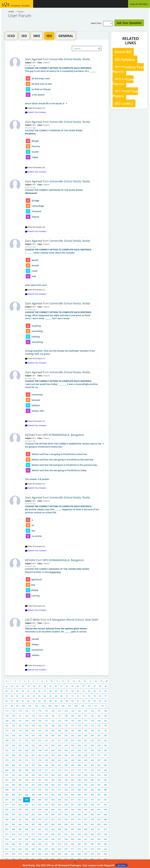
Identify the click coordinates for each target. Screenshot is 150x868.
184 (53, 731)
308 (27, 770)
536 (53, 839)
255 (99, 750)
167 (46, 726)
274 (14, 760)
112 (102, 706)
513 (7, 834)
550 (40, 844)
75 (95, 696)
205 (86, 736)
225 (7, 745)
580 (27, 854)
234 (66, 745)
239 (99, 745)
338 (14, 780)
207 (99, 736)
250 (66, 750)
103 (43, 706)
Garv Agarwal (34, 59)
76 (100, 696)
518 (40, 834)
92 (83, 701)
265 (59, 755)
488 (53, 824)
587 (73, 854)
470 (40, 819)
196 (27, 736)
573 (86, 849)
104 (50, 706)
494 (92, 824)
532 (27, 839)
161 (7, 726)
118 (40, 711)
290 (14, 765)
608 (105, 859)
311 (46, 770)
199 (46, 736)
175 (99, 726)
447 (99, 810)
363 (73, 785)
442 (66, 810)
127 (99, 711)
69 (61, 696)
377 (59, 790)
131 (20, 716)
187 (73, 731)
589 (86, 854)
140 (79, 716)
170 (66, 726)
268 (79, 755)
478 (92, 819)
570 (66, 849)
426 (66, 805)
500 (27, 829)
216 (53, 740)
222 (92, 740)
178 (14, 731)
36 (89, 686)
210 (14, 740)
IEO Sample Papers (123, 81)
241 (7, 750)
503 (46, 829)
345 (59, 780)
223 (99, 740)
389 (33, 795)
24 (23, 686)
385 (7, 795)
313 (59, 770)
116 (27, 711)
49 (56, 691)
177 (7, 731)
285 (86, 760)
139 (73, 716)
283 (73, 760)
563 (20, 849)
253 (86, 750)
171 (73, 726)
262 (40, 755)
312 (53, 770)
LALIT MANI (32, 620)
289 (7, 765)
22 (12, 686)
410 (66, 800)
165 (33, 726)
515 (20, 834)
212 (27, 740)
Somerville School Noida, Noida (70, 59)
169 (59, 726)
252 (79, 750)
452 (27, 815)
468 (27, 819)
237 (86, 745)
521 (59, 834)
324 (27, 775)
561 (7, 849)
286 (92, 760)
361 (59, 785)
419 (20, 805)
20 (107, 681)
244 (27, 750)
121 (59, 711)
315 (73, 770)
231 (46, 745)
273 (7, 760)
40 (6, 691)
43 (23, 691)
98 (12, 706)
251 (73, 750)
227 (20, 745)
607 (99, 859)
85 (45, 701)
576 (105, 849)
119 (46, 711)
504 (53, 829)
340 (27, 780)
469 (33, 819)
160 (105, 721)
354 (14, 785)
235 (73, 745)
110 (89, 706)
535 (46, 839)
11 (57, 681)
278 (40, 760)
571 (73, 849)
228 (27, 745)
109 (83, 706)
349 (86, 780)
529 (7, 839)
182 (40, 731)
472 (53, 819)
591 (99, 854)
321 (7, 775)
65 (39, 696)
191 (99, 731)
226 (14, 745)
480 (105, 819)
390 (40, 795)
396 (79, 795)
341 (33, 780)
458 (66, 815)
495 (99, 824)
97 (6, 706)
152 (53, 721)
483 (20, 824)
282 (66, 760)
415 (99, 800)
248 (53, 750)
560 (105, 844)
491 (73, 824)
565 (33, 849)
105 (56, 706)
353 (7, 785)
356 (27, 785)
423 (46, 805)
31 (61, 686)
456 (53, 815)
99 (17, 706)
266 (66, 755)
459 (73, 815)
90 (73, 701)
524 (79, 834)
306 (14, 770)
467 (20, 819)
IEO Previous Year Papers (128, 69)
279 (46, 760)
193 (7, 736)
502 (40, 829)
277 (33, 760)
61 (17, 696)
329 (59, 775)
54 (83, 691)
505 (59, 829)
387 (20, 795)
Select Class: (97, 23)
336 (105, 775)
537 (59, 839)
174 (92, 726)
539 (73, 839)
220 (79, 740)
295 (46, 765)
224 (105, 740)
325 (33, 775)
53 (78, 691)
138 (66, 716)
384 (105, 790)
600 (53, 859)
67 (50, 696)
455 (46, 815)
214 (40, 740)
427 (73, 805)
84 (39, 701)
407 (46, 800)
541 (86, 839)
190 (92, 731)
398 (92, 795)
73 (83, 696)
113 (7, 711)
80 (17, 701)
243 (20, 750)
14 (74, 681)
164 (27, 726)
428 (79, 805)
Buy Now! (122, 865)
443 (73, 810)
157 (86, 721)
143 (99, 716)
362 (66, 785)
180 (27, 731)
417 (7, 805)
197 (33, 736)
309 (33, 770)
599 (46, 859)
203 (73, 736)
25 (28, 686)
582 (40, 854)
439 (46, 810)
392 (53, 795)
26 (34, 686)
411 (73, 800)
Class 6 (46, 62)
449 (7, 815)
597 (33, 859)
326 (40, 775)
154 (66, 721)
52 (73, 691)
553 (59, 844)
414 (92, 800)
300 (79, 765)
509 (86, 829)
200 (53, 736)
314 (66, 770)
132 (27, 716)
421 (33, 805)
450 (14, 815)
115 (20, 711)
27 (39, 686)
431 (99, 805)
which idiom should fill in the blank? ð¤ (65, 86)
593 (7, 859)
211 (20, 740)
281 (59, 760)
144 (105, 716)
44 (28, 691)
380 (79, 790)
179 (20, 731)
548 (27, 844)
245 (33, 750)
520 (53, 834)
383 (99, 790)
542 (92, 839)
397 (86, 795)
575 (99, 849)
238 (92, 745)
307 (20, 770)
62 (23, 696)
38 (100, 686)
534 (40, 839)
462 (92, 815)
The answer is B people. (65, 461)
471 (46, 819)
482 (14, 824)
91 (78, 701)
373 (33, 790)
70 (67, 696)
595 (20, 859)
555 (73, 844)
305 (7, 770)
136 (53, 716)
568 (53, 849)
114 (14, 711)
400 (105, 795)
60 (12, 696)
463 (99, 815)
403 (20, 800)
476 (79, 819)
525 (86, 834)
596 (27, 859)
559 (99, 844)
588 (79, 854)
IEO (49, 36)
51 (67, 691)
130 (14, 716)
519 (46, 834)
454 (40, 815)
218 (66, 740)
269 (86, 755)
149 (33, 721)
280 (53, 760)
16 (85, 681)
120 (53, 711)
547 (20, 844)
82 (28, 701)
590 (92, 854)
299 (73, 765)
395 (73, 795)
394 (66, 795)
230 (40, 745)
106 (63, 706)
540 (79, 839)
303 (99, 765)
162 (14, 726)
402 (14, 800)
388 (27, 795)
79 (12, 701)
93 (89, 701)
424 (53, 805)
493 (86, 824)
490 (66, 824)
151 (46, 721)
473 (59, 819)
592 (105, 854)
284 (79, 760)
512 (105, 829)
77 (106, 696)
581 (33, 854)
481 (7, 824)
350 (92, 780)
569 (59, 849)
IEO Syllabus (125, 59)
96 (106, 701)
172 (79, 726)
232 (53, 745)
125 (86, 711)
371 (20, 790)
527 (99, 834)
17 (90, 681)
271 (99, 755)
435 (20, 810)
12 (62, 681)
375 (46, 790)
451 (20, 815)
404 (27, 800)
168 (53, 726)
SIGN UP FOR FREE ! (139, 4)
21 (6, 686)
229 (33, 745)
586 (66, 854)
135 (46, 716)
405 (33, 800)
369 (7, 790)
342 (40, 780)
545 (7, 844)
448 (105, 810)
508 (79, 829)
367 (99, 785)
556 (79, 844)
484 (27, 824)
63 (28, 696)
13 (68, 681)
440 (53, 810)
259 (20, 755)
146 (14, 721)
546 (14, 844)
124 (79, 711)
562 (14, 849)
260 (27, 755)
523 (73, 834)
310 (40, 770)
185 (59, 731)
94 (95, 701)
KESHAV (30, 435)
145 (7, 721)
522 (66, 834)
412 (79, 800)
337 (7, 780)
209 (7, 740)
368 (105, 785)
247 (46, 750)
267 (73, 755)
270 (92, 755)
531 (20, 839)
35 (83, 686)
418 (14, 805)
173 (86, 726)
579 (20, 854)
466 (14, 819)
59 (6, 696)
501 (33, 829)
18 (96, 681)
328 (53, 775)
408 (53, 800)
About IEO (123, 52)
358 (40, 785)
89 (67, 701)
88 (61, 701)
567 (46, 849)
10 (52, 681)
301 (86, 765)
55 (89, 691)
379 (73, 790)
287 (99, 760)
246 (40, 750)
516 (27, 834)
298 (66, 765)
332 (79, 775)
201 (59, 736)
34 (78, 686)
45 (34, 691)
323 (20, 775)
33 (73, 686)
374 (40, 790)
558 (92, 844)
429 (86, 805)
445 (86, 810)
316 (79, 770)
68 (56, 696)
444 (79, 810)
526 (92, 834)
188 (79, 731)
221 (86, 740)
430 (92, 805)
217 (59, 740)
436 (27, 810)
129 (7, 716)
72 (78, 696)
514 (14, 834)
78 (6, 701)
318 (92, 770)
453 (33, 815)
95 (100, 701)
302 (92, 765)
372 (27, 790)
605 (86, 859)
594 (14, 859)
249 (59, 750)
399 (99, 795)
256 (105, 750)
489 (59, 824)
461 (86, 815)
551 (46, 844)
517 (33, 834)
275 (20, 760)
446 (92, 810)
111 (96, 706)
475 (73, 819)
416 (105, 800)
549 (33, 844)
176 (105, 726)
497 (7, 829)
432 (105, 805)
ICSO (11, 36)
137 (59, 716)
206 (92, 736)
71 (73, 696)
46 (39, 691)
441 (59, 810)
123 (73, 711)
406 (40, 800)
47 (45, 691)
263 (46, 755)
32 (67, 686)
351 (99, 780)
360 (53, 785)
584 (53, 854)
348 (79, 780)
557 (86, 844)
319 (99, 770)
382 (92, 790)
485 (33, 824)
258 (14, 755)
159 (99, 721)
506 (66, 829)
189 (86, 731)
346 (66, 780)
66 (45, 696)
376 (53, 790)
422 (40, 805)
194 (14, 736)
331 (73, 775)
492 (79, 824)
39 (106, 686)
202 (66, 736)
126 (92, 711)
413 (86, 800)
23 (17, 686)
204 (79, 736)
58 (106, 691)
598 (40, 859)
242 (14, 750)
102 (36, 706)
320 (105, 770)
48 (50, 691)
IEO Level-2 (124, 103)
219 (73, 740)
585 (59, 854)
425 (59, 805)
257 (7, 755)
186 (66, 731)
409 (59, 800)
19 (101, 681)
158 (92, 721)
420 (27, 805)
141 (86, 716)
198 (40, 736)
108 (76, 706)
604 (79, 859)
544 (105, 839)
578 (14, 854)
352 (105, 780)
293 (33, 765)
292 (27, 765)
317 (86, 770)
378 (66, 790)
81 (23, 701)
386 (14, 795)
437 (33, 810)
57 (100, 691)
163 (20, 726)
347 (73, 780)
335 (99, 775)
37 (95, 686)
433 (7, 810)
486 (40, 824)
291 (20, 765)
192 (105, 731)
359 (46, 785)
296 (53, 765)
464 (105, 815)
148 (27, 721)
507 (73, 829)
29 (50, 686)
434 (14, 810)
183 (46, 731)
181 (33, 731)
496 (105, 824)
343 (46, 780)
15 (79, 681)
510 (92, 829)
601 (59, 859)
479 (99, 819)
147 (20, 721)
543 (99, 839)
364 (79, 785)
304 (105, 765)
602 (66, 859)
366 (92, 785)
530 (14, 839)
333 (86, 775)
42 (17, 691)
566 (40, 849)
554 (66, 844)
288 (105, 760)
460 (79, 815)
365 (86, 785)
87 (56, 701)
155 (73, 721)
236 (79, 745)
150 (40, 721)
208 (105, 736)
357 (33, 785)
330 (66, 775)
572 (79, 849)
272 (105, 755)
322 (14, 775)
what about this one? (65, 267)
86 (50, 701)
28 (45, 686)
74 (89, 696)
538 (66, 839)
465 (7, 819)
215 (46, 740)
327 (46, 775)
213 (33, 740)
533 (33, 839)
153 (59, 721)
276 (27, 760)
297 (59, 765)
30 (56, 686)
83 (34, 701)
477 (86, 819)
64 (34, 696)
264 (53, 755)
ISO (24, 36)
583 (46, 854)
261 (33, 755)
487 (46, 824)
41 (12, 691)
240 (105, 745)
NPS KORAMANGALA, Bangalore (63, 435)
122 (66, 711)
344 (53, 780)
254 (92, 750)
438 (40, 810)
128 (105, 711)
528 (105, 834)
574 (92, 849)
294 (40, 765)
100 (23, 706)
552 (53, 844)
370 (14, 790)
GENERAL (66, 36)
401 (7, 800)
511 (99, 829)
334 (92, 775)
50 (61, 691)
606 (92, 859)
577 (7, 854)
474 (66, 819)
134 (40, 716)
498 (14, 829)
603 (73, 859)
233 (59, 745)
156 (79, 721)
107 (69, 706)
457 (59, 815)
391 (46, 795)
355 (20, 785)
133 (33, 716)
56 (95, 691)
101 (30, 706)
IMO (37, 36)
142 (92, 716)
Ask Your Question (129, 23)
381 (86, 790)
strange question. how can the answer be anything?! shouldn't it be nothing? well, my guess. (65, 333)
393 (59, 795)
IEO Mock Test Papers (125, 93)
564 (27, 849)
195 (20, 736)
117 (33, 711)
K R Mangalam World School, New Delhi (73, 620)
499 (20, 829)
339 (20, 780)
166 (40, 726)
